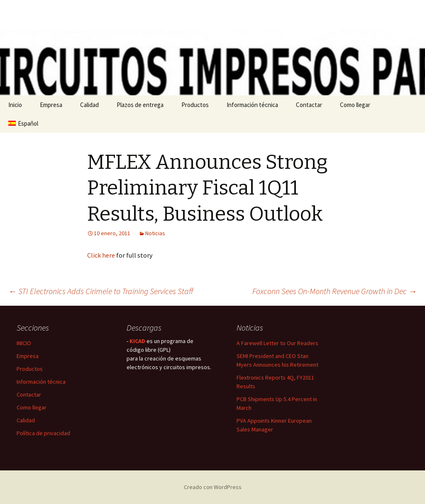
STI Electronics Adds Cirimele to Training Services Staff (101, 291)
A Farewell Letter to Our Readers (277, 343)
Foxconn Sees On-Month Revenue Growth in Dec (335, 291)
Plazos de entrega (140, 105)
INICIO (24, 343)
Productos (195, 105)
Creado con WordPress (213, 487)
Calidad (89, 105)
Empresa (51, 105)
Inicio (15, 105)
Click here (101, 255)
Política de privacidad (43, 433)
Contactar (309, 105)
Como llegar (355, 105)
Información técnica (252, 105)
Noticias (155, 233)
